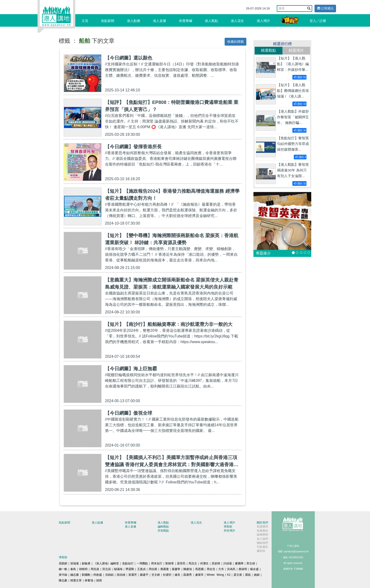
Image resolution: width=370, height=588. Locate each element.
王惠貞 (141, 569)
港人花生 (237, 21)
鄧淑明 (243, 569)
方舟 (221, 569)
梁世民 (181, 563)
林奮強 (89, 580)
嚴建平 (144, 575)
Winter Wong (215, 575)
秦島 (73, 569)
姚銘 (257, 575)
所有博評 (229, 531)
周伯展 (153, 569)
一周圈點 (142, 563)
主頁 (85, 21)
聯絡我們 (262, 543)
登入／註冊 (318, 21)
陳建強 (188, 569)
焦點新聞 (108, 21)
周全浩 (211, 569)
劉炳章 (170, 563)
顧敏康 (86, 563)
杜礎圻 (167, 575)
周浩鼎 (95, 569)
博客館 (228, 527)
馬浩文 (193, 563)
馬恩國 (199, 569)
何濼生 (204, 563)
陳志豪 (63, 580)
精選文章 (76, 580)
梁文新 (238, 575)
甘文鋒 (156, 575)
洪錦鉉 (109, 575)
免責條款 (262, 531)
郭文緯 (251, 563)
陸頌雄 (121, 575)
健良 (177, 575)
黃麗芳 (133, 575)
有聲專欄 (185, 21)
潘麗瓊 (164, 569)
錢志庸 (75, 575)
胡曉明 (83, 569)
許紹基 (228, 563)
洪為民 (231, 569)
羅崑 (248, 575)
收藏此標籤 (235, 42)
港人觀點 (211, 21)
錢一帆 (63, 569)
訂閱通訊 (325, 8)
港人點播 (134, 21)
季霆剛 (130, 569)
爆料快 (261, 551)
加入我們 (262, 539)
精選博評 (296, 50)
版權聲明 (262, 535)
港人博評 (263, 21)
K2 (229, 575)
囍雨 (99, 580)
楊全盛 (254, 569)
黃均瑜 (63, 575)
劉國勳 (86, 575)
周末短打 (157, 563)
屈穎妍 (63, 563)
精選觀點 (269, 50)
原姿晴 (216, 563)
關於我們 (262, 523)
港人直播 (160, 21)
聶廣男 (188, 575)
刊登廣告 (262, 547)
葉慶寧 (176, 569)
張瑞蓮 (75, 563)
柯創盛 (98, 575)
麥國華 (239, 563)
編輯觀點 (163, 527)
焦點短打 (128, 563)
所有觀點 (163, 531)
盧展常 (199, 575)
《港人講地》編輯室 (106, 563)
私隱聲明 (262, 527)
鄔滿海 (118, 569)
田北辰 (107, 569)
